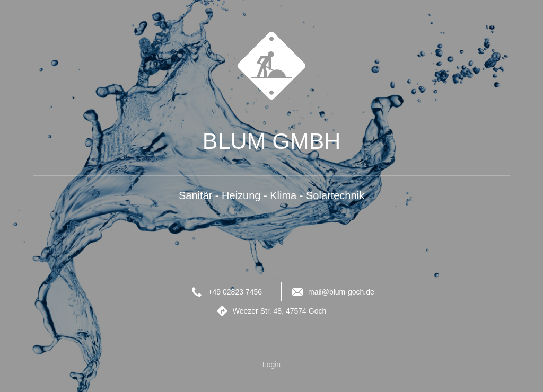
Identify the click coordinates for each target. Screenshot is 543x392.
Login (271, 364)
